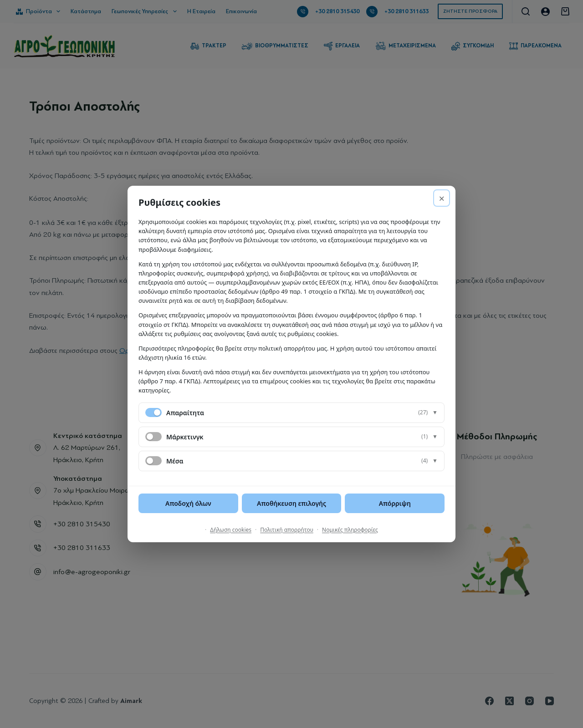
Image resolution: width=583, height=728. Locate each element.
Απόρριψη (395, 503)
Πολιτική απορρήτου (287, 530)
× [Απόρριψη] (442, 198)
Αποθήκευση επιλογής (291, 503)
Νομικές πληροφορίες (350, 530)
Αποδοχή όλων (188, 503)
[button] (291, 413)
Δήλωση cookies (231, 530)
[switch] (153, 437)
